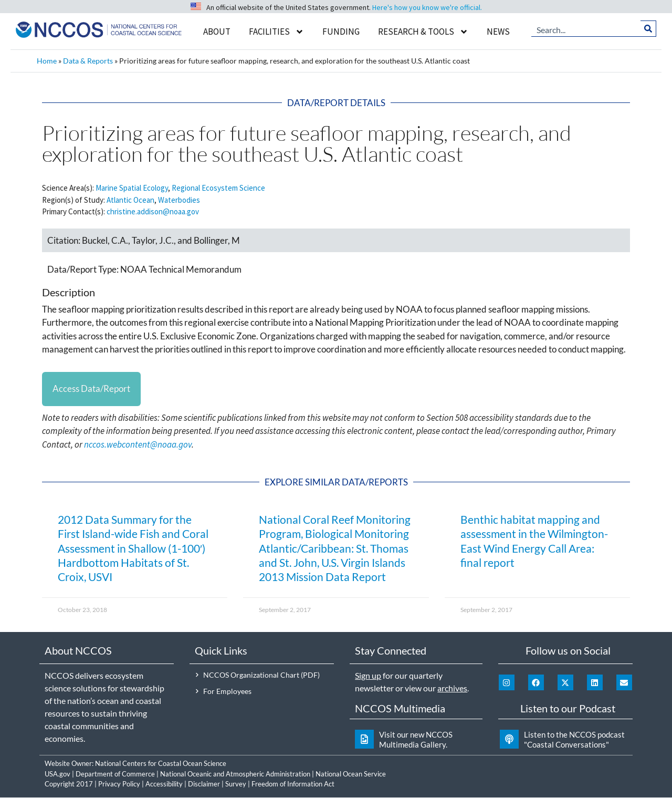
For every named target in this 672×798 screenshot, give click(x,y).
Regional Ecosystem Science (218, 188)
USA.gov (57, 774)
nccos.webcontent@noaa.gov (138, 445)
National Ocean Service (351, 774)
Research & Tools (423, 32)
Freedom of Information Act (293, 784)
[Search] (649, 29)
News (498, 32)
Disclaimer (204, 784)
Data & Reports (88, 61)
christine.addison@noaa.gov (153, 211)
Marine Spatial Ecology (132, 188)
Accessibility (164, 784)
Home (47, 61)
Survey (236, 784)
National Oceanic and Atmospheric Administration (235, 774)
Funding (341, 32)
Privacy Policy (119, 784)
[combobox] (586, 29)
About (217, 32)
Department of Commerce (115, 774)
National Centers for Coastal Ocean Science (161, 764)
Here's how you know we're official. (427, 7)
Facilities (276, 32)
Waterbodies (179, 200)
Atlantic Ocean (130, 200)
